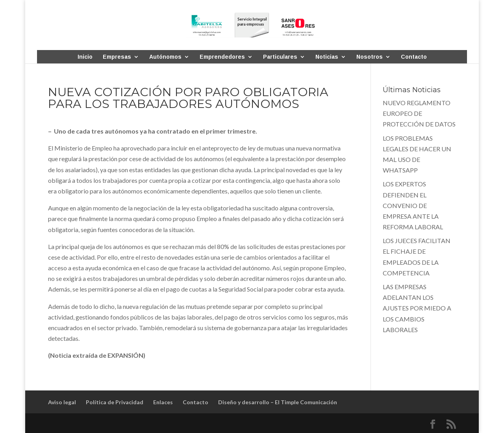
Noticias (327, 57)
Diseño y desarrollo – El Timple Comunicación (278, 402)
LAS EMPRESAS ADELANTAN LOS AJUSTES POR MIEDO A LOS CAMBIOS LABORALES (417, 308)
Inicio (85, 57)
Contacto (414, 57)
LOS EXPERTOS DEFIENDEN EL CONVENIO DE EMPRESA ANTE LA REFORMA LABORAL (413, 205)
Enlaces (163, 402)
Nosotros (370, 57)
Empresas (117, 57)
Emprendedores (222, 57)
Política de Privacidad (115, 402)
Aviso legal (62, 402)
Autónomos (165, 57)
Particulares (280, 57)
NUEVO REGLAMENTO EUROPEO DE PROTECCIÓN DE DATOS (419, 113)
